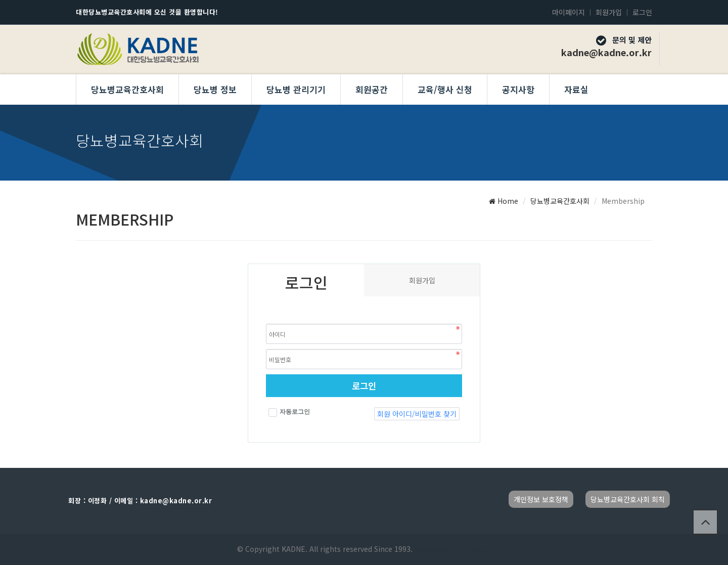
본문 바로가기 (0, 0)
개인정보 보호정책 (541, 499)
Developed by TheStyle (452, 549)
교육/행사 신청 (445, 89)
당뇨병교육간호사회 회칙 (628, 499)
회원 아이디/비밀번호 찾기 (417, 414)
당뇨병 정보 (215, 89)
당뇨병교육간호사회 (127, 89)
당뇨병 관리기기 (296, 89)
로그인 (642, 12)
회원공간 (372, 89)
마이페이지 (568, 12)
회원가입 (609, 12)
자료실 (576, 89)
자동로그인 (289, 412)
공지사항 (518, 89)
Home (504, 201)
